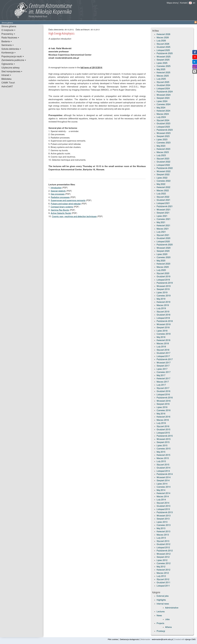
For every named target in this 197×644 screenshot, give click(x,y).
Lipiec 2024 (162, 101)
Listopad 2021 (163, 203)
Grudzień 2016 (163, 391)
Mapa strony (172, 3)
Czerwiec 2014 (164, 487)
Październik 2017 (165, 359)
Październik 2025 (165, 53)
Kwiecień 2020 (163, 264)
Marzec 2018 (163, 344)
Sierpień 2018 (163, 328)
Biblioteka (6, 79)
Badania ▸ (7, 42)
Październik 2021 (165, 206)
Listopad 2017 (163, 356)
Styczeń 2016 (163, 426)
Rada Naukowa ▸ (10, 38)
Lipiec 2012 (162, 560)
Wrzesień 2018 (164, 324)
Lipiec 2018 (162, 331)
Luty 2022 (161, 194)
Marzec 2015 (163, 458)
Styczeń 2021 (163, 235)
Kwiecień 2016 (163, 417)
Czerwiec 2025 (164, 66)
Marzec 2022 (163, 191)
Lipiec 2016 (162, 407)
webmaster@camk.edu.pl (162, 639)
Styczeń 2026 (163, 44)
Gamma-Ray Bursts (60, 210)
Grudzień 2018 (163, 315)
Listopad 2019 (163, 280)
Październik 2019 (165, 283)
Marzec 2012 (163, 573)
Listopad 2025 (163, 50)
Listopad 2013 (163, 509)
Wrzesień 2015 (164, 439)
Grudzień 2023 (163, 124)
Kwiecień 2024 (163, 111)
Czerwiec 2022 (164, 181)
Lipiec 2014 (162, 484)
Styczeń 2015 (163, 465)
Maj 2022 (161, 184)
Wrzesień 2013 (164, 516)
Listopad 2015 (163, 433)
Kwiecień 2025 (163, 73)
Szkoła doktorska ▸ (11, 49)
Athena (168, 627)
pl (190, 3)
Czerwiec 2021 (164, 219)
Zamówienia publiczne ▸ (14, 60)
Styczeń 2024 (163, 120)
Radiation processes (60, 197)
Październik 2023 (165, 130)
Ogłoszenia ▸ (8, 64)
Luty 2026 (161, 41)
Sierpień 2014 (163, 481)
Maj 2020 (161, 261)
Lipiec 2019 (162, 293)
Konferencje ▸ (9, 53)
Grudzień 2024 (163, 85)
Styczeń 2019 (163, 312)
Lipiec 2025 (162, 63)
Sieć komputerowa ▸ (12, 72)
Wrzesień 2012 (164, 554)
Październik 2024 (165, 92)
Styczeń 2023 (163, 159)
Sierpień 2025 (163, 60)
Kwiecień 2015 (163, 455)
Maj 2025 (161, 69)
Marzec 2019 (163, 305)
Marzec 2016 (163, 420)
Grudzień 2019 (163, 277)
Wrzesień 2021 (164, 210)
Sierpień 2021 (163, 213)
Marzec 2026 (163, 38)
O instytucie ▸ (9, 30)
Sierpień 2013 (163, 519)
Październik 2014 (165, 474)
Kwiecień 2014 (163, 493)
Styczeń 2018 (163, 350)
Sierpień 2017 (163, 366)
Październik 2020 (165, 245)
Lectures (161, 612)
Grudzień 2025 (163, 47)
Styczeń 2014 (163, 503)
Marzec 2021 (163, 229)
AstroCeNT (7, 87)
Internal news (163, 604)
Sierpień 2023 (163, 136)
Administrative (172, 608)
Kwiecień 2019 (163, 302)
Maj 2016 (161, 414)
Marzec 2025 (163, 76)
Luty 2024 (161, 117)
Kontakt (184, 3)
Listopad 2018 (163, 318)
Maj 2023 (161, 146)
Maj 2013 (161, 528)
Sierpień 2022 (163, 175)
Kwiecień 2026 (163, 34)
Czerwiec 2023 (164, 143)
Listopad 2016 (163, 395)
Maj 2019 (161, 299)
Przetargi (161, 631)
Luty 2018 (161, 347)
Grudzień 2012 (163, 544)
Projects (160, 623)
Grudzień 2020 (163, 238)
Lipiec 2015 (162, 446)
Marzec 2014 (163, 497)
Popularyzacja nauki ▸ (13, 57)
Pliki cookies (113, 639)
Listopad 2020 (163, 242)
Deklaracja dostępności (130, 639)
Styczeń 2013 (163, 541)
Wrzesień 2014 (164, 477)
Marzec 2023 (163, 152)
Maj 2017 (161, 375)
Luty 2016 (161, 423)
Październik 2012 (165, 551)
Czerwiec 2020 (164, 257)
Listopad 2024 (163, 89)
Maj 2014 (161, 490)
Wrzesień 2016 (164, 401)
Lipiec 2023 (162, 140)
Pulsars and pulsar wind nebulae (66, 204)
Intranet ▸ (6, 75)
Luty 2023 (161, 155)
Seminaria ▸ (8, 45)
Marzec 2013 (163, 535)
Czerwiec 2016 (164, 410)
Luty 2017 (161, 385)
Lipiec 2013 (162, 522)
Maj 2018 (161, 337)
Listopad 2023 (163, 127)
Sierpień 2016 (163, 404)
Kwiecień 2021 (163, 226)
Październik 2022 (165, 168)
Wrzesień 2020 (164, 248)
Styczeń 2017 (163, 388)
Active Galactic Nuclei (61, 213)
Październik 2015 (165, 436)
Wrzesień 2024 (164, 95)
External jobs (163, 596)
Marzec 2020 (163, 267)
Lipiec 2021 (162, 216)
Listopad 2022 (163, 165)
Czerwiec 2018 (164, 334)
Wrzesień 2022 (164, 171)
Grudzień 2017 (163, 353)
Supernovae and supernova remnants (68, 201)
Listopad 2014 (163, 471)
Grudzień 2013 (163, 506)
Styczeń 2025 (163, 82)
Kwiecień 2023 (163, 149)
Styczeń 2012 (163, 579)
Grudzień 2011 (163, 583)
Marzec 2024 (163, 114)
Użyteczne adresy (10, 68)
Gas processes (58, 194)
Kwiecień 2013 (163, 532)
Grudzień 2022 (163, 162)
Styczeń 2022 (163, 197)
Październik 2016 (165, 398)
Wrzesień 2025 (164, 57)
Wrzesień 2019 (164, 286)
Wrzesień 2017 (164, 363)
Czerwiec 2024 (164, 104)
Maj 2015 (161, 452)
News (159, 616)
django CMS (190, 639)
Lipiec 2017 (162, 369)
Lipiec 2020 (162, 254)
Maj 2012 (161, 567)
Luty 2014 (161, 500)
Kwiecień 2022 (163, 187)
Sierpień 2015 (163, 442)
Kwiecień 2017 (163, 379)
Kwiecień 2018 (163, 340)
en (194, 3)
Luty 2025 (161, 79)
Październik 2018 (165, 321)
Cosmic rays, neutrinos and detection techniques (74, 217)
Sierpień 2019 (163, 289)
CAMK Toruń (8, 83)
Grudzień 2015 (163, 430)
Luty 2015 (161, 461)
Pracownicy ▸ (8, 34)
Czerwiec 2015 (164, 449)
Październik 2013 (165, 512)
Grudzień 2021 (163, 200)
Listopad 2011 (163, 586)
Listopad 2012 (163, 548)
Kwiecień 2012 (163, 570)
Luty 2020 (161, 270)
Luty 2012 (161, 576)
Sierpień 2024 (163, 98)
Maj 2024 (161, 108)
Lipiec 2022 (162, 178)
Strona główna (9, 26)
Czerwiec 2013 (164, 525)
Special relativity (58, 191)
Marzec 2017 (163, 382)
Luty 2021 (161, 232)
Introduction (56, 188)
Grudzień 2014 (163, 468)
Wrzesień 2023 (164, 133)
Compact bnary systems (62, 207)
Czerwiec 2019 (164, 296)
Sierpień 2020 (163, 251)
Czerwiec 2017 (164, 372)
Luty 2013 (161, 538)
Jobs (167, 619)
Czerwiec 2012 (164, 563)
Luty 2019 (161, 308)
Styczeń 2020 (163, 273)
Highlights (161, 600)
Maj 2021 (161, 222)
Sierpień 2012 (163, 557)
